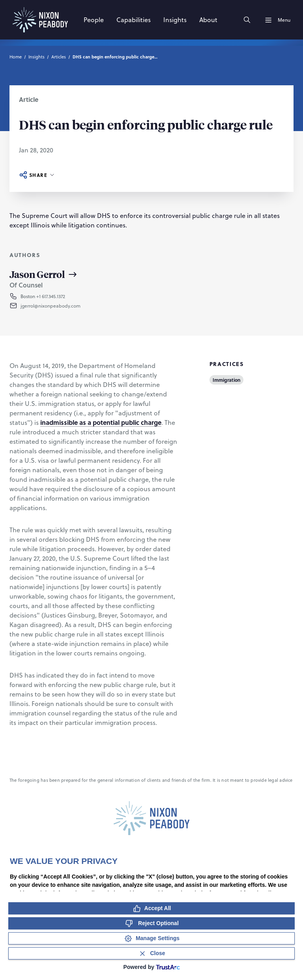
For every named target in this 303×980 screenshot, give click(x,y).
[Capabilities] (134, 20)
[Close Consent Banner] (151, 953)
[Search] (247, 20)
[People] (94, 20)
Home (16, 57)
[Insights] (175, 20)
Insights (36, 57)
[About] (208, 20)
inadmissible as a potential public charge (101, 422)
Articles (59, 57)
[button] (58, 306)
